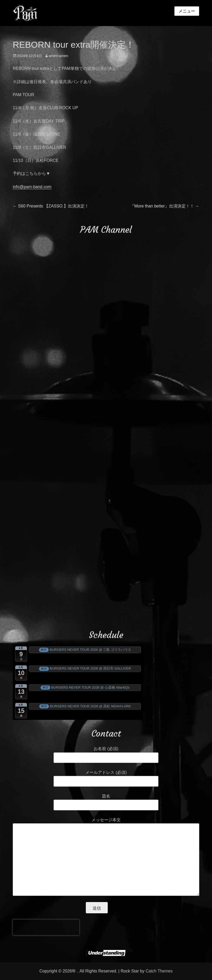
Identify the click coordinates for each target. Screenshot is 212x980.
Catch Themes (159, 971)
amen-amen (58, 56)
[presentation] (46, 927)
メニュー (187, 11)
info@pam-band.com (32, 187)
